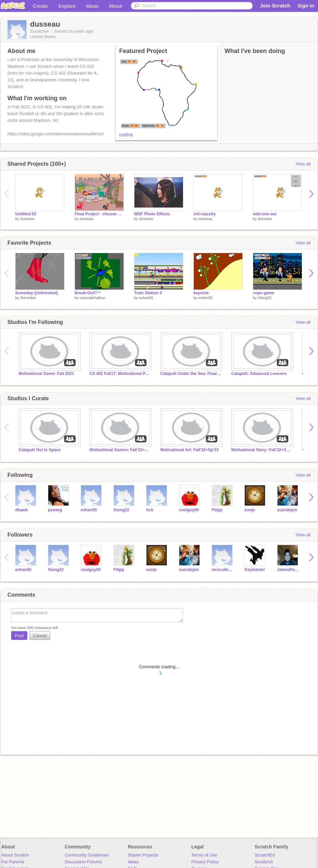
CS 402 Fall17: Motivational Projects (120, 374)
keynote (201, 293)
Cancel (40, 636)
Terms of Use (204, 855)
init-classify (205, 214)
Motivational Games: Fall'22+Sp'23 (120, 450)
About (116, 6)
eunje (250, 510)
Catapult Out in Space (40, 450)
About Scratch (15, 855)
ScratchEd (265, 855)
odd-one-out (265, 214)
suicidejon (287, 510)
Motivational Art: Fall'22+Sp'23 (190, 450)
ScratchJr (264, 862)
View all (303, 164)
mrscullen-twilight (223, 570)
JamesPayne (288, 570)
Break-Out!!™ (88, 293)
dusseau (27, 219)
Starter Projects (143, 855)
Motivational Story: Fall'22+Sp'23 (262, 450)
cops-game (263, 293)
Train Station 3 (148, 293)
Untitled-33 (26, 214)
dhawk (21, 510)
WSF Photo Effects (152, 214)
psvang (55, 510)
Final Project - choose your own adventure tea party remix (99, 214)
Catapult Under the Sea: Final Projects (191, 374)
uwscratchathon (93, 298)
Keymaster (255, 570)
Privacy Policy (205, 862)
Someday (28, 298)
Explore (67, 6)
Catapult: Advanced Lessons (259, 374)
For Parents (13, 862)
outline (126, 135)
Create (40, 6)
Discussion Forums (83, 862)
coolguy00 (189, 510)
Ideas (92, 6)
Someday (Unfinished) (37, 293)
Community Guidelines (87, 855)
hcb (150, 510)
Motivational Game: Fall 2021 (46, 374)
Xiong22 (265, 298)
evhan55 (146, 298)
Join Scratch (275, 6)
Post (19, 636)
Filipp (217, 510)
